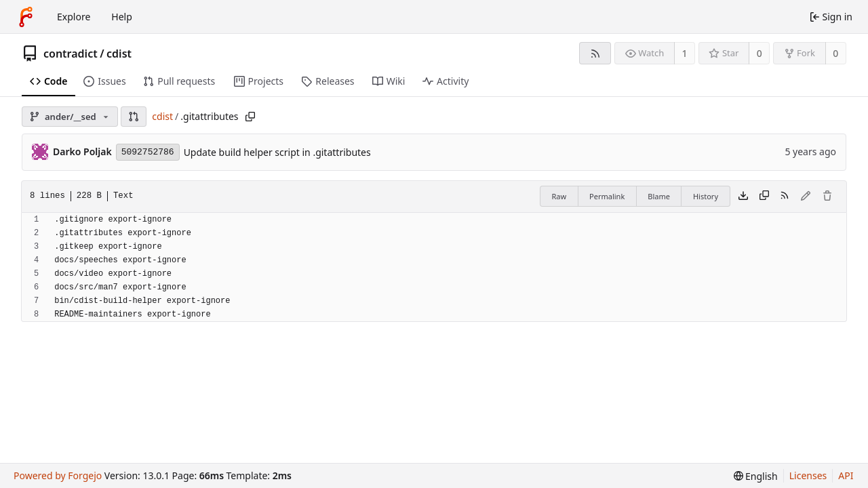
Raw (559, 196)
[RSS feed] (595, 53)
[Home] (26, 17)
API (846, 475)
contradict (71, 54)
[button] (134, 117)
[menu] (756, 476)
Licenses (808, 475)
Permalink (607, 196)
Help (122, 17)
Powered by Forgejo (58, 475)
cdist (119, 54)
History (706, 196)
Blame (659, 196)
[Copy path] (250, 117)
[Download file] (743, 197)
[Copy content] (764, 197)
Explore (74, 17)
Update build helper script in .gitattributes (277, 152)
